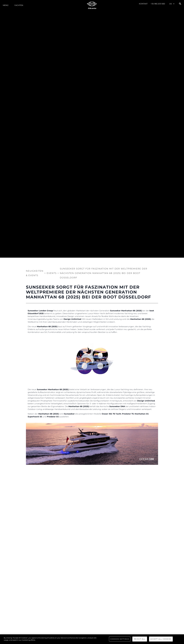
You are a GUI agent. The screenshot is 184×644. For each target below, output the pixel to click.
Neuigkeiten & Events (35, 273)
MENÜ (6, 5)
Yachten (19, 5)
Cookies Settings (120, 639)
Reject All (140, 639)
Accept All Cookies (161, 639)
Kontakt (143, 4)
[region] (92, 639)
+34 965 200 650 (158, 4)
